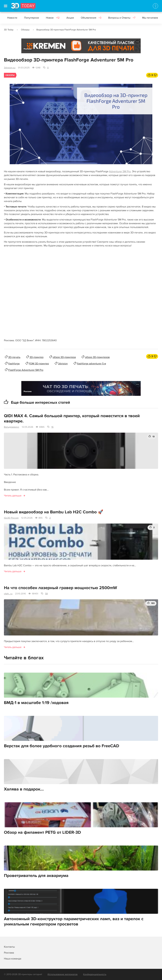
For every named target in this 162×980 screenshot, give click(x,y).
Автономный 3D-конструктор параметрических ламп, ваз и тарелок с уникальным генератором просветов (74, 921)
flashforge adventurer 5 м (91, 364)
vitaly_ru (8, 594)
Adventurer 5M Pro (120, 171)
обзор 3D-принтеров (97, 357)
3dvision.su (10, 68)
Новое (53, 18)
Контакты (9, 947)
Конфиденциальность (95, 974)
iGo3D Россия (11, 518)
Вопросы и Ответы (122, 18)
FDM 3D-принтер (39, 364)
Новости (12, 18)
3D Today (9, 30)
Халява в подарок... (24, 789)
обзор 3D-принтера (64, 357)
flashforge (14, 364)
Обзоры (25, 30)
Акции (70, 18)
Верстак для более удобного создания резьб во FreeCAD (62, 746)
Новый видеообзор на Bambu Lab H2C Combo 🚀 (54, 512)
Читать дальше (13, 496)
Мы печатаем (150, 18)
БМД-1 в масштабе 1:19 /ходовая (36, 703)
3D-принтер (36, 357)
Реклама (28, 49)
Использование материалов (63, 974)
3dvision (63, 364)
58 (46, 594)
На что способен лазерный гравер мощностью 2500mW (61, 588)
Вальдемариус (12, 427)
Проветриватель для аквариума (36, 876)
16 (52, 427)
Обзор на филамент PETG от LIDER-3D (42, 832)
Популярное (32, 18)
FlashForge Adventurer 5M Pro (26, 370)
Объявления (91, 18)
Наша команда (13, 959)
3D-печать (14, 357)
